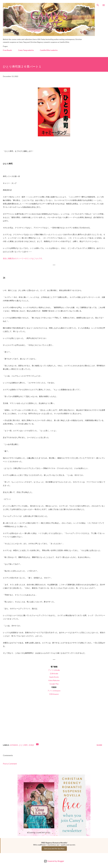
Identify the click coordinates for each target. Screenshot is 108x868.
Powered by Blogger (54, 861)
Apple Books (54, 677)
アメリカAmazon (54, 691)
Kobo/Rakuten (54, 680)
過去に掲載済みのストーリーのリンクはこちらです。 (23, 258)
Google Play (54, 684)
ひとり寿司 (24, 745)
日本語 (31, 745)
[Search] (98, 4)
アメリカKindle (54, 670)
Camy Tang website (26, 50)
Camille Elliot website (49, 50)
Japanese (14, 745)
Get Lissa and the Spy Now (54, 849)
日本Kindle (54, 674)
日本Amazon (54, 694)
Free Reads (7, 50)
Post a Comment (10, 764)
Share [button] (99, 745)
